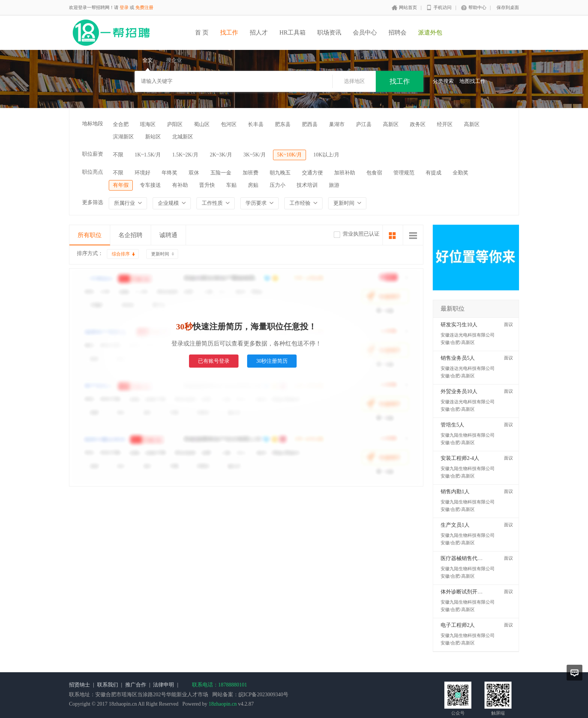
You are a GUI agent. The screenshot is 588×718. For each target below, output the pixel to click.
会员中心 (365, 32)
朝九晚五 (280, 173)
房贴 (253, 185)
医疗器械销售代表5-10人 (469, 558)
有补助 (180, 185)
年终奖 (169, 173)
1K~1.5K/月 (148, 155)
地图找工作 (472, 81)
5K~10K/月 (290, 155)
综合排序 (121, 254)
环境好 (142, 173)
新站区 (153, 137)
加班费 (250, 173)
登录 (124, 8)
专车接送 (150, 185)
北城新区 (183, 137)
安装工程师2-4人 (460, 458)
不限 (118, 155)
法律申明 (163, 685)
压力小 (277, 185)
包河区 (229, 124)
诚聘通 (168, 235)
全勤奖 (460, 173)
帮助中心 (477, 8)
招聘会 (397, 32)
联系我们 (108, 685)
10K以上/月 (326, 155)
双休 (194, 173)
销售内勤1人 (455, 492)
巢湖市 (337, 124)
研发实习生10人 (459, 325)
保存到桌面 (508, 8)
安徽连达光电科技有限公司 (468, 335)
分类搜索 (443, 81)
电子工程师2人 (458, 625)
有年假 (121, 185)
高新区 (391, 124)
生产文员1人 (455, 525)
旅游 (334, 185)
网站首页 (408, 8)
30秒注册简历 (272, 361)
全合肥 (121, 124)
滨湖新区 (123, 137)
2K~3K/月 (221, 155)
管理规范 (404, 173)
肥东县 (283, 124)
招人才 (259, 32)
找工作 (229, 32)
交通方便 (312, 173)
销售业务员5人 (458, 358)
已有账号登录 (214, 361)
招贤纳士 (79, 685)
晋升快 (207, 185)
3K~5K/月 (255, 155)
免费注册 (144, 8)
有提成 (433, 173)
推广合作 (136, 685)
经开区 (445, 124)
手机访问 (442, 8)
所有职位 (90, 235)
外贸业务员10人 (459, 391)
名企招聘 (130, 235)
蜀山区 (202, 124)
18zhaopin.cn (223, 704)
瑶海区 (148, 124)
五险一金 (221, 173)
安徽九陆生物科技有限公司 (468, 435)
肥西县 (310, 124)
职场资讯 (329, 32)
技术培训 (307, 185)
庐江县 (364, 124)
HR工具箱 (292, 32)
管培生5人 (452, 425)
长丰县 (256, 124)
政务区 (418, 124)
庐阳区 (175, 124)
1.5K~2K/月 (185, 155)
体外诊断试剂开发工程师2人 (473, 592)
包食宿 (374, 173)
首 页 (202, 32)
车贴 (231, 185)
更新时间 (160, 254)
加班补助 (345, 173)
